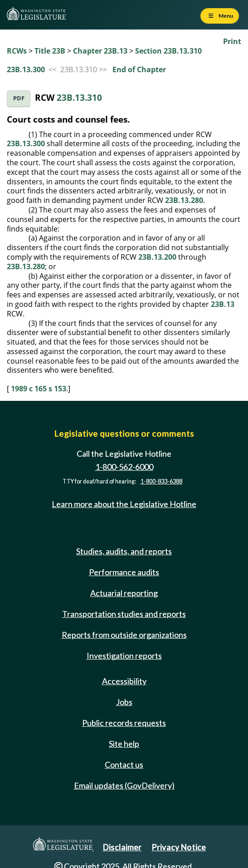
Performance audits (124, 572)
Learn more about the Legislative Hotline (124, 504)
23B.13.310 (79, 97)
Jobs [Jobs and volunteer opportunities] (124, 702)
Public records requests (124, 723)
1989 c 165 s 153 (39, 389)
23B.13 (223, 304)
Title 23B (50, 51)
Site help (124, 744)
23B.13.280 (184, 200)
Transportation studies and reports (124, 614)
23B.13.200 (157, 257)
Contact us (124, 764)
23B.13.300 (26, 69)
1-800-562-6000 (124, 467)
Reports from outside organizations (124, 635)
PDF (19, 98)
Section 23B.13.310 (168, 51)
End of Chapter (139, 69)
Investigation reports (124, 656)
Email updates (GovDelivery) (124, 785)
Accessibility (124, 681)
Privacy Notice (179, 847)
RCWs (17, 51)
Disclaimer (122, 847)
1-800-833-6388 (161, 481)
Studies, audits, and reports (124, 551)
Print (232, 41)
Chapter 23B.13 (100, 51)
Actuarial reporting (124, 593)
